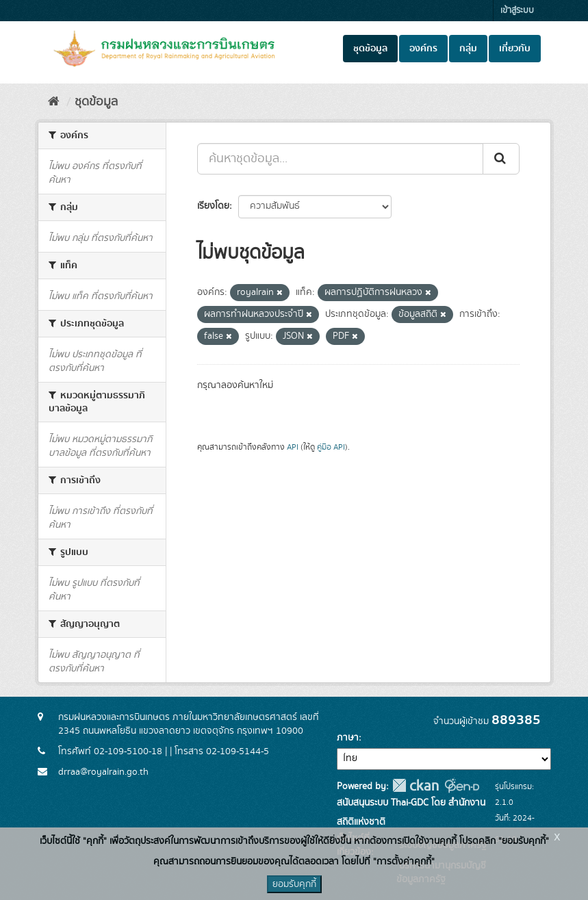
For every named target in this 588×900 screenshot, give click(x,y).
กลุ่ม (468, 49)
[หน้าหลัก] (54, 102)
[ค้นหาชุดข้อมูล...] (340, 159)
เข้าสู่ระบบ (517, 11)
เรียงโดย (213, 206)
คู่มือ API (331, 447)
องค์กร (423, 49)
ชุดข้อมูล (370, 49)
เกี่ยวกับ (515, 49)
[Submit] (501, 159)
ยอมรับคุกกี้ (294, 884)
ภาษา (348, 738)
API (293, 447)
